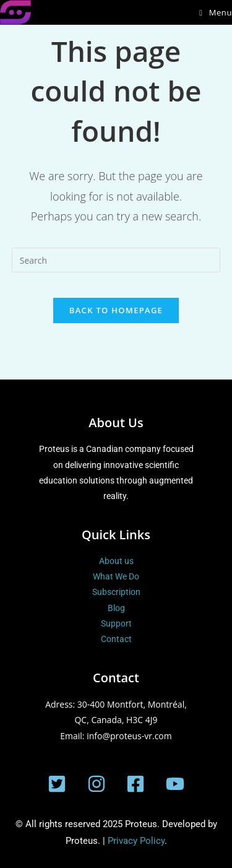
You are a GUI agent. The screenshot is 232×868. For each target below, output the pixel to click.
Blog (116, 608)
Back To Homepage (116, 310)
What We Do (116, 576)
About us (116, 561)
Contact (116, 639)
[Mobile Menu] (216, 12)
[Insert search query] (116, 260)
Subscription (116, 592)
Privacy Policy (136, 841)
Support (116, 623)
